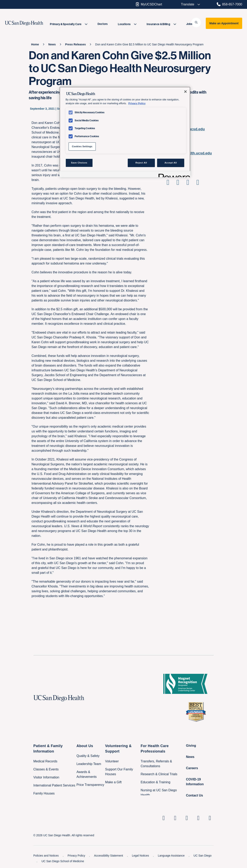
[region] (125, 132)
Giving (191, 746)
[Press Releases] (76, 44)
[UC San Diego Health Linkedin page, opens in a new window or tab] (164, 818)
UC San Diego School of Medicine (63, 861)
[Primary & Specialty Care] (69, 24)
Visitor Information (46, 777)
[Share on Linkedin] (188, 184)
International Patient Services (54, 785)
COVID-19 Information (195, 782)
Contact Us (195, 795)
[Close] (185, 92)
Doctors (103, 24)
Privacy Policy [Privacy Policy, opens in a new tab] (137, 103)
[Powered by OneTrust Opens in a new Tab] (173, 175)
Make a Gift (113, 782)
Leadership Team (89, 764)
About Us (85, 746)
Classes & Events (46, 769)
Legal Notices (141, 856)
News (190, 757)
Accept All (171, 163)
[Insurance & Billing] (161, 24)
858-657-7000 (229, 4)
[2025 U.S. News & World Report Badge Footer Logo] (197, 712)
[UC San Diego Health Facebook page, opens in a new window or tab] (187, 818)
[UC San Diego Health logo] (60, 698)
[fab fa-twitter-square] (210, 818)
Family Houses (44, 793)
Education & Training (155, 782)
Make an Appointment (224, 23)
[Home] (35, 44)
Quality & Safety (88, 756)
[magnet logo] (187, 684)
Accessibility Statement (109, 856)
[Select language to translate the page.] (188, 4)
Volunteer (112, 761)
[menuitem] (69, 24)
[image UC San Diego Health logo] (30, 23)
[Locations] (127, 24)
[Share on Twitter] (178, 184)
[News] (52, 44)
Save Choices (79, 163)
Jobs (189, 24)
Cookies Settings (82, 146)
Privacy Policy (77, 856)
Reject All (141, 163)
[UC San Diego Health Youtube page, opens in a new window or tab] (198, 818)
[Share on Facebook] (168, 184)
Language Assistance (172, 856)
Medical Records (45, 761)
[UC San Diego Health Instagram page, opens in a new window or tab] (175, 818)
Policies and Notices (46, 856)
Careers (192, 768)
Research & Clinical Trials (159, 774)
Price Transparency (90, 785)
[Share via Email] (198, 184)
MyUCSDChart (149, 4)
